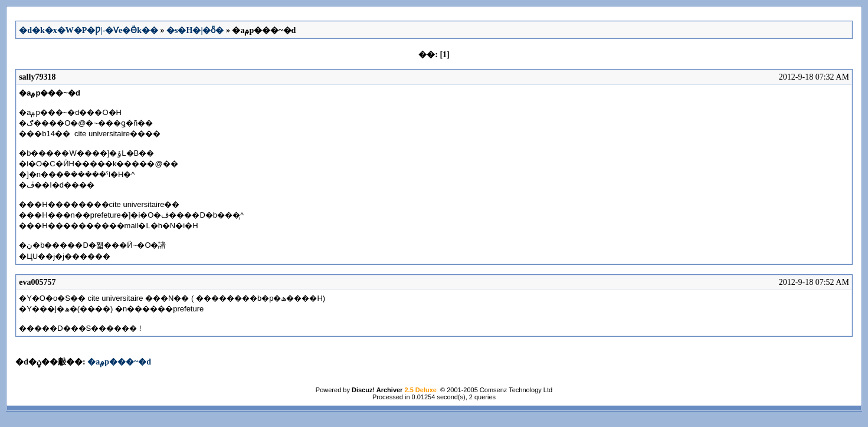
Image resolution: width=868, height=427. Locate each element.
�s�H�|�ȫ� (195, 30)
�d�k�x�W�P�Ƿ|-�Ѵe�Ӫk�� (89, 30)
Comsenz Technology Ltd (516, 390)
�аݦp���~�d (119, 362)
